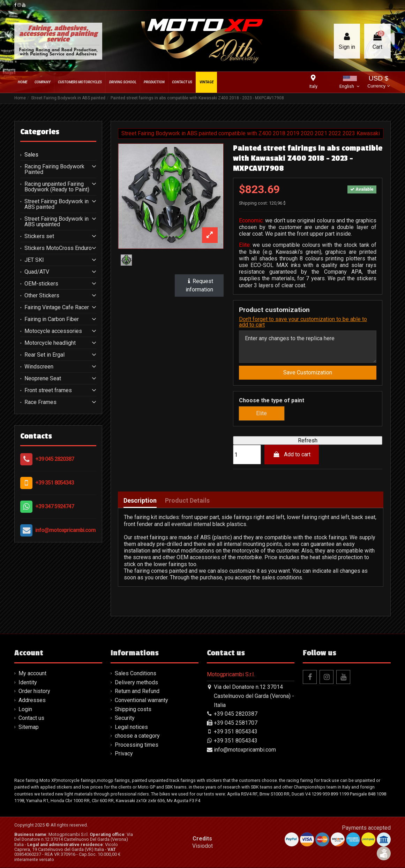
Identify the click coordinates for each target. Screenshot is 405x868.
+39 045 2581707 (236, 723)
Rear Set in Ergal (44, 355)
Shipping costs (133, 709)
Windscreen (39, 367)
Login (25, 709)
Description (140, 501)
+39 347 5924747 (55, 506)
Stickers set (39, 236)
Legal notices (131, 727)
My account (32, 674)
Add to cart (292, 455)
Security (125, 718)
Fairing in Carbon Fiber (52, 319)
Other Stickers (42, 296)
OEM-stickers (41, 284)
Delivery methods (136, 682)
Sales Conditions (136, 674)
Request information (199, 285)
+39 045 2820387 (55, 459)
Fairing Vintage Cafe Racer (57, 307)
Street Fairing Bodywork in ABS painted (57, 204)
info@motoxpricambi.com (65, 530)
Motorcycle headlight (50, 343)
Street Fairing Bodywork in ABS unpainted (57, 222)
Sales (31, 155)
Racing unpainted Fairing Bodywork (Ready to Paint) (57, 187)
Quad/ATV (37, 272)
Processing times (137, 745)
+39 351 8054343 (55, 483)
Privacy (124, 754)
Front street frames (48, 390)
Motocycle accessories (53, 331)
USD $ (378, 82)
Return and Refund (137, 691)
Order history (34, 691)
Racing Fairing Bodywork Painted (54, 169)
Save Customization (308, 372)
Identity (28, 682)
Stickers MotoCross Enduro (58, 248)
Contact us (31, 718)
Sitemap (29, 727)
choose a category (137, 736)
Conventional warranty (141, 700)
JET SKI (34, 260)
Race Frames (40, 402)
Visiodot (202, 846)
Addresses (32, 700)
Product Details (187, 501)
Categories (40, 132)
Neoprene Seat (43, 379)
